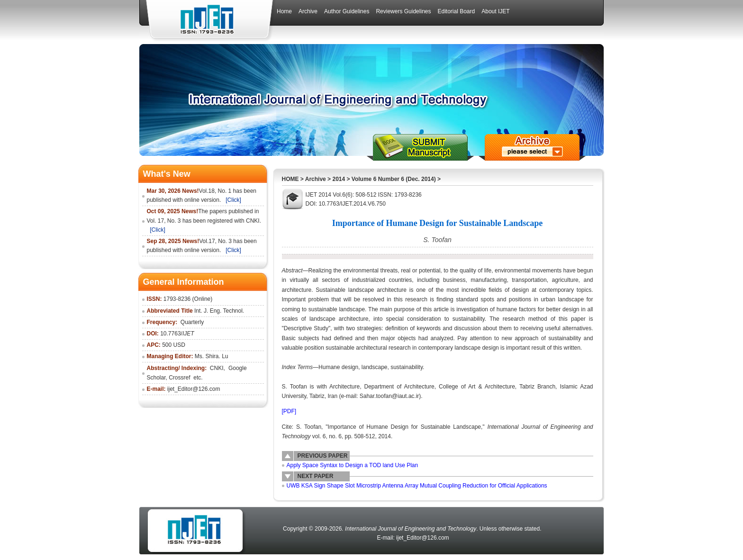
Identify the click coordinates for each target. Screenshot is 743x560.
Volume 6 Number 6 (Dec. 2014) (394, 179)
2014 (339, 179)
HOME (290, 179)
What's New (167, 174)
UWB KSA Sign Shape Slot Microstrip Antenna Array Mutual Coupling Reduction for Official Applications (417, 486)
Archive (316, 179)
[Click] (233, 200)
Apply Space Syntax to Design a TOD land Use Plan (353, 465)
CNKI (217, 368)
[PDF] (289, 411)
